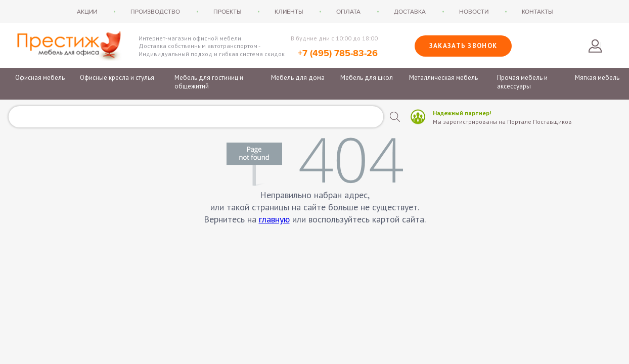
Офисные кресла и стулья (117, 78)
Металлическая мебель (443, 78)
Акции (87, 12)
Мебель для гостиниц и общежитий (209, 82)
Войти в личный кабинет (595, 46)
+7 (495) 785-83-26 (338, 54)
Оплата (348, 12)
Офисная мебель (40, 78)
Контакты (537, 12)
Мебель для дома (298, 78)
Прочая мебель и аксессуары (522, 82)
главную (274, 219)
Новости (474, 12)
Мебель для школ (367, 78)
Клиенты (289, 12)
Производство (155, 12)
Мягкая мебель (597, 78)
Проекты (227, 12)
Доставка (410, 12)
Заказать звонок (463, 46)
